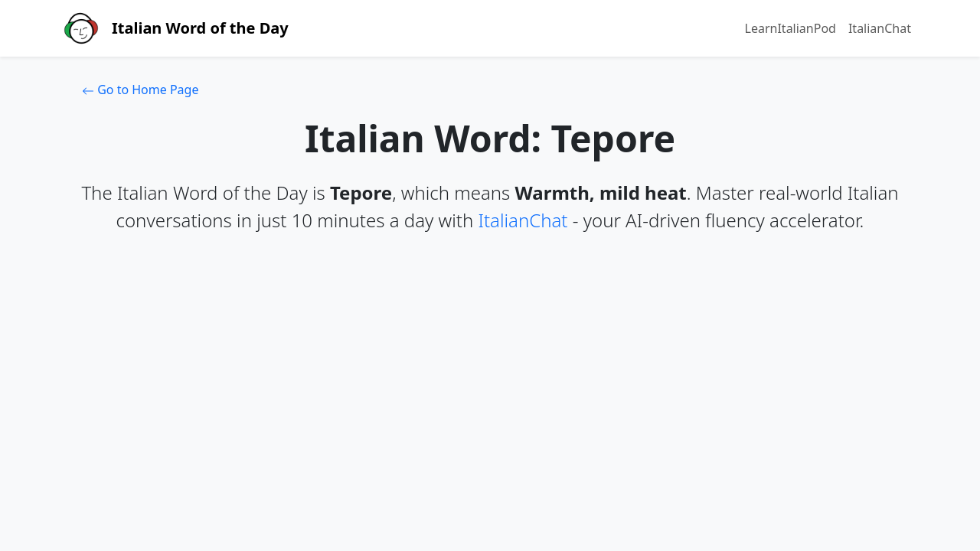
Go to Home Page (140, 90)
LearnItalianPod (791, 28)
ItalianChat (880, 28)
